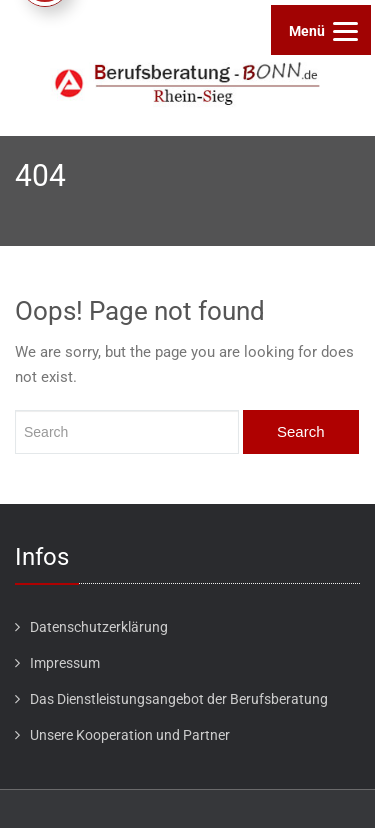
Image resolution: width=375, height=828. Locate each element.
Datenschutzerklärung (99, 627)
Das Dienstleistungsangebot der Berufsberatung (179, 699)
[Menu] (321, 30)
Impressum (65, 663)
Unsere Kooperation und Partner (130, 735)
